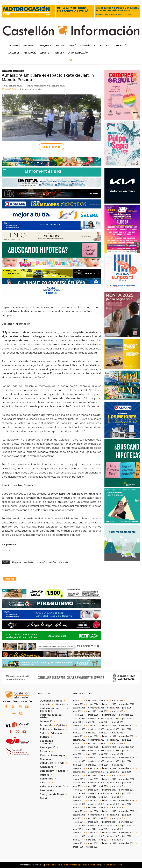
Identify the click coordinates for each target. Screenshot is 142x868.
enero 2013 (93, 843)
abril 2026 (104, 701)
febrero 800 (92, 847)
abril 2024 (104, 722)
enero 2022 (93, 747)
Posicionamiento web (112, 865)
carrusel (41, 562)
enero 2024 (93, 726)
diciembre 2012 (109, 843)
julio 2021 (127, 751)
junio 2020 (78, 765)
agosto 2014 (113, 826)
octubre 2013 (79, 836)
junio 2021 (78, 754)
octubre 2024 (79, 718)
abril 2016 (104, 808)
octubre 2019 (79, 772)
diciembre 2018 (109, 779)
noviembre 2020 (127, 758)
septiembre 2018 (96, 783)
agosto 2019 (113, 772)
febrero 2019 (79, 779)
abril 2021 (104, 754)
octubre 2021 (79, 751)
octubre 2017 (79, 793)
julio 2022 (127, 740)
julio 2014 (127, 826)
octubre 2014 (79, 826)
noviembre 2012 (127, 843)
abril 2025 (104, 711)
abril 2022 (104, 743)
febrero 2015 (79, 822)
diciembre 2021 (109, 747)
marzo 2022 (117, 743)
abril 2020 (104, 765)
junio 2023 (78, 733)
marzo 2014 (117, 829)
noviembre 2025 (127, 704)
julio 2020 (127, 761)
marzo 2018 (117, 786)
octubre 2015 (79, 815)
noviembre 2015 (127, 811)
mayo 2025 (91, 711)
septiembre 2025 (96, 708)
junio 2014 (78, 829)
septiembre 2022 (96, 740)
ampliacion (29, 562)
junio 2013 (78, 840)
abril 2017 (104, 797)
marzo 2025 (117, 711)
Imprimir (10, 579)
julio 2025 (127, 708)
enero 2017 (93, 801)
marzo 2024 (117, 722)
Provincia (63, 562)
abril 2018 (104, 786)
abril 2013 (104, 840)
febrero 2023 (79, 736)
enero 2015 (93, 822)
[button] (71, 60)
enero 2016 (93, 811)
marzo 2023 (117, 733)
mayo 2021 (91, 754)
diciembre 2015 (109, 811)
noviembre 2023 (127, 726)
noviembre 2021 (127, 747)
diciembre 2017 (109, 790)
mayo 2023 (91, 733)
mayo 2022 (91, 743)
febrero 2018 (79, 790)
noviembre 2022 (127, 736)
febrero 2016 (79, 811)
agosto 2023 (113, 729)
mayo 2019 (91, 776)
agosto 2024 (113, 718)
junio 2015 (78, 818)
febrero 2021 (79, 758)
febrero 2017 (79, 801)
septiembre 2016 (96, 804)
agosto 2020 (113, 761)
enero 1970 (78, 847)
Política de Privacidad (68, 865)
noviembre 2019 (127, 768)
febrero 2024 (79, 726)
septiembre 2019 (96, 772)
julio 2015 (127, 815)
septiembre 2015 (96, 815)
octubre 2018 (79, 783)
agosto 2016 (113, 804)
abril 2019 (104, 776)
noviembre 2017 (127, 790)
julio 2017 (127, 793)
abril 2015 (104, 818)
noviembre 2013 (127, 833)
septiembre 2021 (96, 751)
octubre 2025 (79, 708)
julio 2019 (127, 772)
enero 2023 (93, 736)
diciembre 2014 (109, 822)
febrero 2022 (79, 747)
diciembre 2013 (109, 833)
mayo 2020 (91, 765)
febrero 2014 (79, 833)
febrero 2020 (79, 768)
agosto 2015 (113, 815)
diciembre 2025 (109, 704)
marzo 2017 (117, 797)
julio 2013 (127, 836)
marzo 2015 (117, 818)
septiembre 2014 (96, 826)
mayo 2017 (91, 797)
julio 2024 (127, 718)
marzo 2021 (117, 754)
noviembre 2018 (127, 779)
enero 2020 (93, 768)
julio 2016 (127, 804)
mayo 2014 (91, 829)
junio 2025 (78, 711)
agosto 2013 (113, 836)
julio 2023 (127, 729)
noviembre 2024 (127, 715)
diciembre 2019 (109, 768)
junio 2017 (78, 797)
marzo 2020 (117, 765)
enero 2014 (93, 833)
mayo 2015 (91, 818)
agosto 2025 (113, 708)
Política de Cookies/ (90, 865)
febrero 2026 (79, 704)
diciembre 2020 (109, 758)
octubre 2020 (79, 761)
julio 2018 (127, 783)
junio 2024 (78, 722)
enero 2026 (93, 704)
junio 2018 (78, 786)
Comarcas (7, 71)
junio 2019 (78, 776)
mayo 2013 (91, 840)
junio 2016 (78, 808)
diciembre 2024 (109, 715)
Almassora (19, 71)
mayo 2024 (91, 722)
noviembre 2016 (127, 801)
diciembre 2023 (109, 726)
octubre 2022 (79, 740)
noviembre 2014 (127, 822)
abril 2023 (104, 733)
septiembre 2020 (96, 761)
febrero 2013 (79, 843)
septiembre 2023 (96, 729)
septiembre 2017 (96, 793)
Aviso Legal (51, 865)
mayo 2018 (91, 786)
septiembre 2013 (96, 836)
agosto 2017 (113, 793)
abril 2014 (104, 829)
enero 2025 (93, 715)
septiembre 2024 (96, 718)
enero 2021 (93, 758)
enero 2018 (93, 790)
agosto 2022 (113, 740)
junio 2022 (78, 743)
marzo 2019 (117, 776)
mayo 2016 (91, 808)
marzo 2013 (117, 840)
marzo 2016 (117, 808)
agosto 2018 (113, 783)
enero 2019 (93, 779)
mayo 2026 (91, 701)
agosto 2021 (113, 751)
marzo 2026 (117, 701)
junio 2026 (78, 701)
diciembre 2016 (109, 801)
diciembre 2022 (109, 736)
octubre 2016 (79, 804)
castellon (52, 562)
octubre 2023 (79, 729)
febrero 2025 (79, 715)
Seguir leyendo (51, 147)
